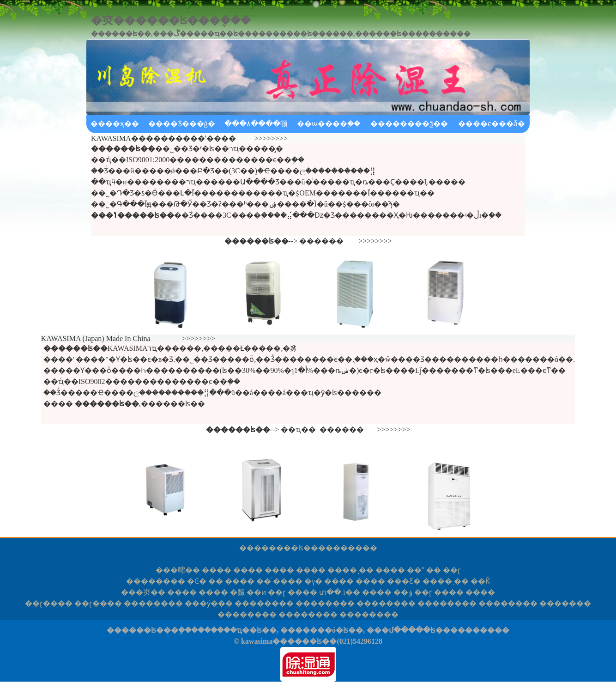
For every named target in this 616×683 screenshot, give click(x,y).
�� (434, 570)
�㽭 (178, 570)
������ (321, 241)
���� (217, 570)
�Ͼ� (197, 581)
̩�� (461, 581)
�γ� (313, 581)
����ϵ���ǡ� (492, 124)
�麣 (237, 592)
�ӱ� (209, 603)
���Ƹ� (404, 581)
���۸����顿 (256, 124)
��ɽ (452, 570)
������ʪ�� (286, 548)
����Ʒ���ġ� (182, 124)
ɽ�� (49, 603)
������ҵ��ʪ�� (237, 630)
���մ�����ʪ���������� (438, 630)
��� (565, 603)
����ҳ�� (115, 124)
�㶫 (143, 592)
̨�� (366, 570)
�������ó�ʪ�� (322, 630)
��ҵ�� (298, 430)
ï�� (351, 592)
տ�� (330, 592)
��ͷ (256, 592)
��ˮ (416, 570)
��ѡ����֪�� (329, 124)
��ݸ (403, 592)
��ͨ (264, 581)
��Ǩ (480, 581)
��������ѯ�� (409, 124)
